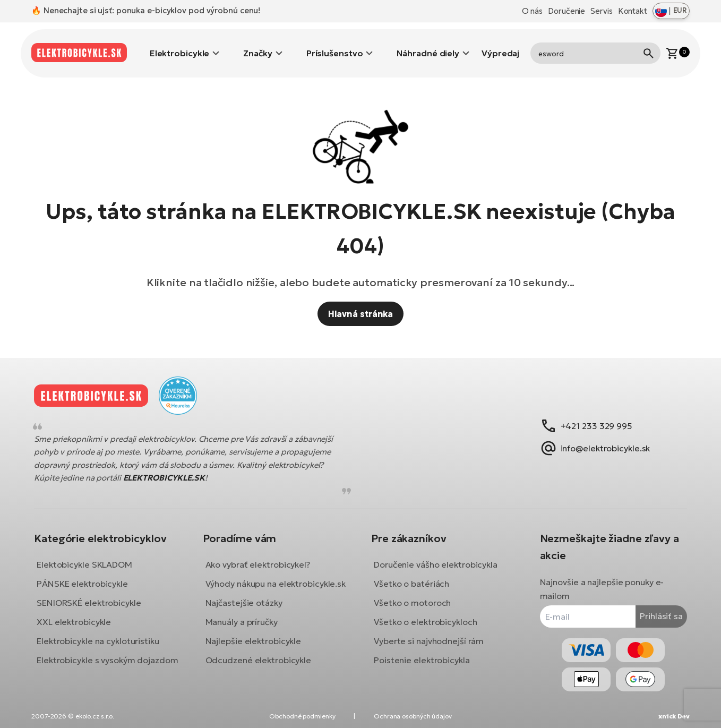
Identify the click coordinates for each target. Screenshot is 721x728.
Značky (257, 45)
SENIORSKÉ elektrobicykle (97, 595)
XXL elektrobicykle (82, 614)
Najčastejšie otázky (248, 609)
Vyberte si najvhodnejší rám (429, 633)
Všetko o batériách (411, 576)
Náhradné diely (428, 45)
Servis (601, 11)
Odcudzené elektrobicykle (262, 666)
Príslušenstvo (335, 45)
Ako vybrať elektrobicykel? (261, 556)
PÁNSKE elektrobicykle (90, 576)
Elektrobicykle (180, 45)
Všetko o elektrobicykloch (426, 614)
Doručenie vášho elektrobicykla (436, 556)
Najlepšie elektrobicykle (257, 647)
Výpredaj (500, 45)
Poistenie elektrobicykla (422, 652)
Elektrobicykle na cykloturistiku (106, 633)
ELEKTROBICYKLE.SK (172, 470)
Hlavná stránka (361, 298)
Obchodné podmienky (302, 716)
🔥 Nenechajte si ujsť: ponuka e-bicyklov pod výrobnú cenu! (146, 10)
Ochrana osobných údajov (413, 716)
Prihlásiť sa (653, 608)
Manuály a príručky (245, 628)
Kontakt (633, 11)
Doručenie (566, 11)
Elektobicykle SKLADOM (92, 556)
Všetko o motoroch (412, 595)
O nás (533, 11)
